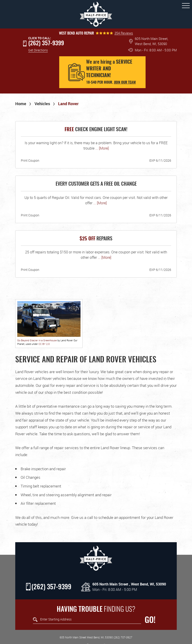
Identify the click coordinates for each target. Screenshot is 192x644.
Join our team (125, 83)
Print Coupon (30, 160)
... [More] (102, 148)
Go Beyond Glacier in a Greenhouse (37, 340)
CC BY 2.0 (44, 344)
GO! (150, 620)
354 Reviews (124, 33)
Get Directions (38, 50)
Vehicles (42, 104)
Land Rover (68, 104)
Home (21, 104)
